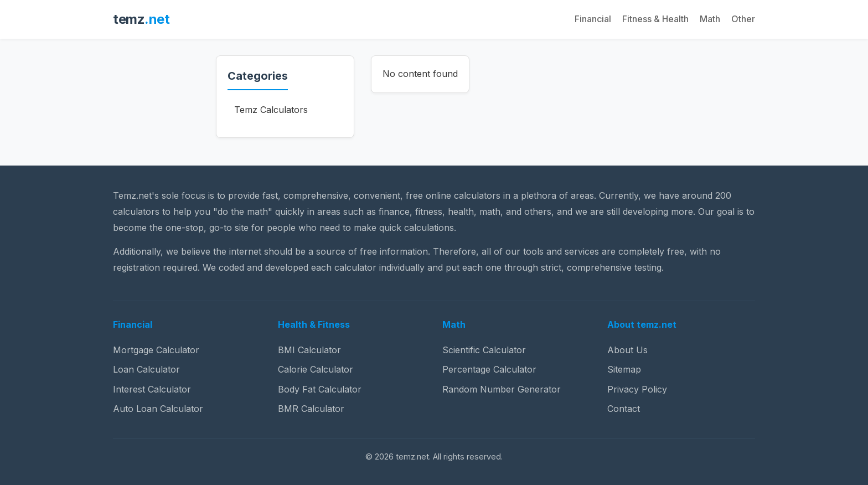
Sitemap (624, 369)
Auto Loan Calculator (158, 409)
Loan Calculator (146, 369)
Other (743, 19)
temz (141, 19)
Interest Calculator (152, 389)
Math (710, 19)
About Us (627, 350)
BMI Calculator (309, 350)
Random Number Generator (502, 389)
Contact (624, 409)
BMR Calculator (311, 409)
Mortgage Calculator (156, 350)
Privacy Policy (637, 389)
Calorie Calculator (316, 369)
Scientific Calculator (484, 350)
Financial (593, 19)
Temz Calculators (271, 110)
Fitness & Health (655, 19)
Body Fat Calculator (320, 389)
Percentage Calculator (489, 369)
